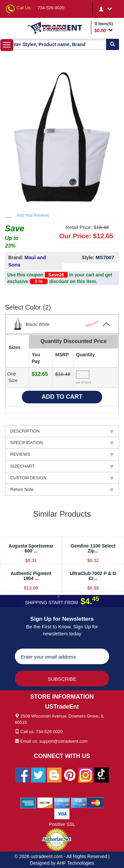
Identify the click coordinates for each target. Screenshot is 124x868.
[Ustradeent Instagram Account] (86, 775)
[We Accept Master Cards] (96, 803)
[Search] (112, 44)
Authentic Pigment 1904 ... (31, 576)
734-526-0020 (51, 8)
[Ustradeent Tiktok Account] (102, 775)
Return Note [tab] (62, 490)
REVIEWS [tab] (62, 454)
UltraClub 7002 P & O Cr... (93, 576)
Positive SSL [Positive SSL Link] (62, 824)
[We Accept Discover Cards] (45, 803)
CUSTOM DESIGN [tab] (62, 478)
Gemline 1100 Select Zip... (93, 548)
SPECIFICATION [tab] (62, 443)
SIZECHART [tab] (62, 466)
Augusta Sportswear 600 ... (31, 548)
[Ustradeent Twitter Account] (38, 775)
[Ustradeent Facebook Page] (22, 775)
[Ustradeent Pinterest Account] (70, 775)
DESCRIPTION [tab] (62, 431)
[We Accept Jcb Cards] (79, 803)
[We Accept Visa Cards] (62, 814)
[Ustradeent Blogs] (54, 775)
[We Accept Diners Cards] (62, 803)
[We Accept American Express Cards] (28, 803)
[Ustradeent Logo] (58, 28)
